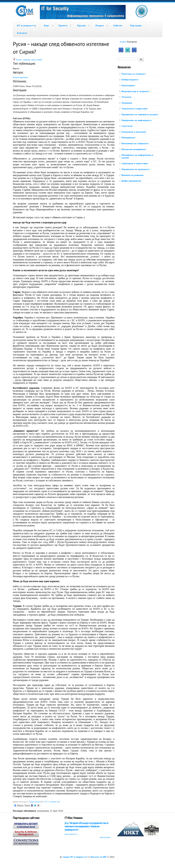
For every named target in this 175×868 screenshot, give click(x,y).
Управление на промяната (135, 169)
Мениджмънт (128, 138)
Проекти (63, 26)
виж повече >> (71, 834)
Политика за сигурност (134, 74)
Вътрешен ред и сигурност (135, 91)
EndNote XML (55, 802)
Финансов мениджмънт (134, 149)
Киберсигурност (130, 80)
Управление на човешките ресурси (140, 114)
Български (132, 42)
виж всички (105, 837)
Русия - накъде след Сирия (29, 60)
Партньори (136, 26)
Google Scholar (36, 802)
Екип (46, 26)
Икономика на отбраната (135, 143)
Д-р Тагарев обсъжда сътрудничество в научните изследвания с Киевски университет (86, 826)
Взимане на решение (133, 175)
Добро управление (131, 181)
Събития (118, 26)
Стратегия (127, 126)
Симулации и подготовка (135, 163)
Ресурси (100, 26)
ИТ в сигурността (26, 26)
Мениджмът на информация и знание (137, 156)
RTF (46, 802)
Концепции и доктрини (134, 132)
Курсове (81, 26)
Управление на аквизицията (136, 120)
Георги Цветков (20, 77)
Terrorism (126, 97)
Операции (127, 103)
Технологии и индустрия (134, 109)
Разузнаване (128, 85)
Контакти (22, 33)
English (123, 42)
